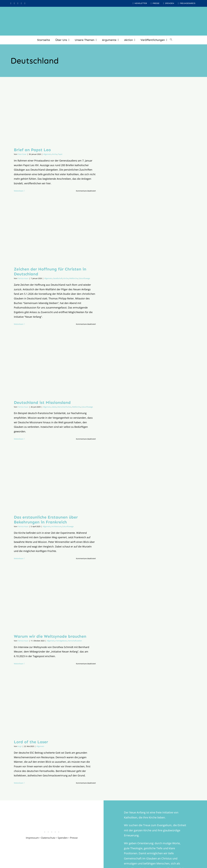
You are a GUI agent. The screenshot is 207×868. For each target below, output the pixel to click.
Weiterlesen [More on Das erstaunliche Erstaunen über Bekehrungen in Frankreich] (19, 558)
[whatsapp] (21, 3)
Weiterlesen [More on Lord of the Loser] (19, 783)
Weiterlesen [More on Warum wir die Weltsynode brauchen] (19, 664)
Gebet (54, 407)
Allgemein (47, 154)
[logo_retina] (52, 815)
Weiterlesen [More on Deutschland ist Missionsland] (19, 439)
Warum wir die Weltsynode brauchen (50, 636)
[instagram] (11, 3)
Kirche (54, 154)
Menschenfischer (64, 407)
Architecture (56, 526)
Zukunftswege (84, 278)
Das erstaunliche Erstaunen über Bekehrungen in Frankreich (46, 520)
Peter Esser (22, 154)
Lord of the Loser (31, 742)
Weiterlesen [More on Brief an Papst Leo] (19, 191)
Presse (74, 838)
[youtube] (18, 3)
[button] (171, 40)
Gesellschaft (58, 278)
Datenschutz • (49, 838)
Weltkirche (73, 278)
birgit (20, 746)
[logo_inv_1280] (104, 11)
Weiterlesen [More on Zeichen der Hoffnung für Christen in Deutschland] (19, 324)
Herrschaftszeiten (75, 641)
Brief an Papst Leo (32, 150)
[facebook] (14, 3)
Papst (60, 154)
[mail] (25, 3)
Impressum (32, 838)
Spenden (63, 838)
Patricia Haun (23, 278)
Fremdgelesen (61, 641)
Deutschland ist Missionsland (42, 403)
